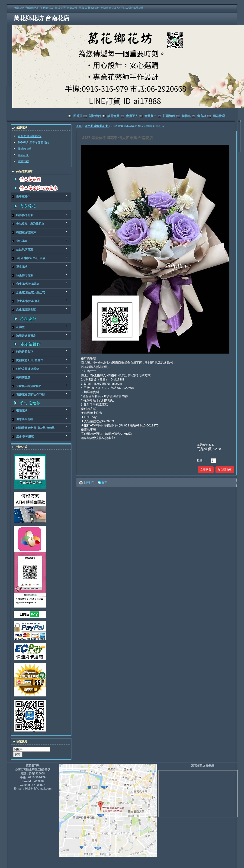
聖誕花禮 (23, 161)
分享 (104, 483)
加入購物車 (225, 470)
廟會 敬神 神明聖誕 (30, 136)
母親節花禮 (25, 149)
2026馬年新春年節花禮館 (33, 143)
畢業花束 (23, 155)
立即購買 (206, 470)
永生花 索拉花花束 (97, 126)
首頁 (79, 126)
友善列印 (89, 483)
